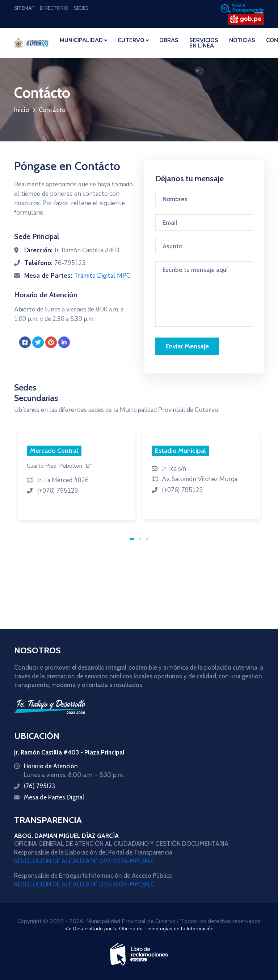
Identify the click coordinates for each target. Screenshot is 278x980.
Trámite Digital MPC (102, 276)
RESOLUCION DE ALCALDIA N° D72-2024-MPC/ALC (85, 884)
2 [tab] (140, 539)
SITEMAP (24, 8)
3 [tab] (147, 539)
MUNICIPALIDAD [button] (81, 40)
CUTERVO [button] (131, 40)
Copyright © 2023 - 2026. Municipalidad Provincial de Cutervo (96, 921)
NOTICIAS (242, 40)
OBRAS (169, 40)
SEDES (81, 8)
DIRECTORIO (54, 8)
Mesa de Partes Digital (54, 797)
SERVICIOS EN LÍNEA (204, 43)
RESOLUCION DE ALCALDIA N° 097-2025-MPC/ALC (85, 861)
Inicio (22, 110)
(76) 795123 (39, 786)
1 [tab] (132, 539)
